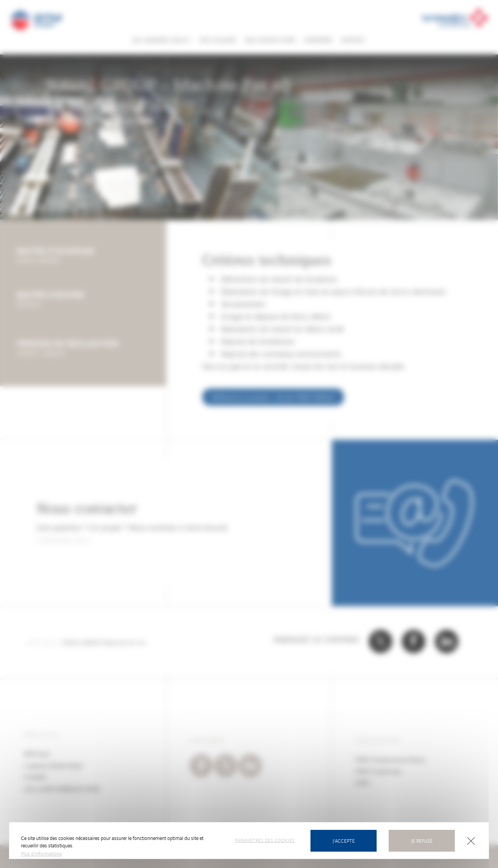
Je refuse (422, 841)
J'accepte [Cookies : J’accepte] (344, 841)
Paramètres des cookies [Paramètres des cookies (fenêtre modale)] (265, 840)
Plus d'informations (41, 853)
